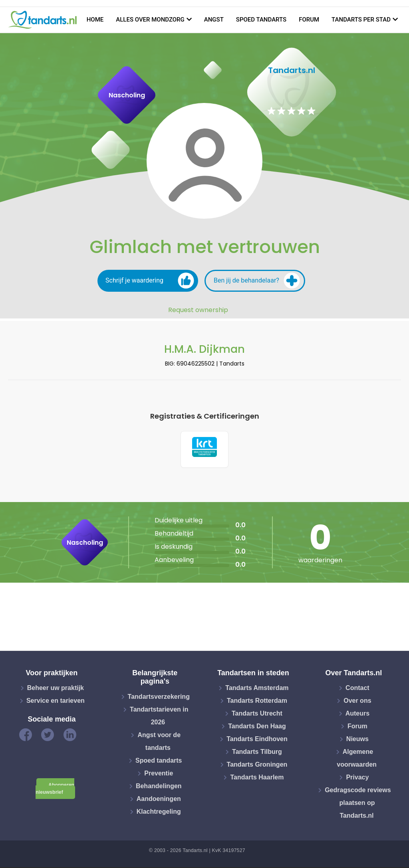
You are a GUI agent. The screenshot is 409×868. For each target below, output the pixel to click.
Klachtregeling (159, 812)
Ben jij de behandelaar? (257, 281)
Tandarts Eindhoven (257, 740)
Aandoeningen (159, 800)
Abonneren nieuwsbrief (55, 790)
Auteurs (357, 715)
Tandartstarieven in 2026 (159, 717)
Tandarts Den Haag (257, 727)
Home (95, 20)
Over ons (357, 702)
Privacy (357, 778)
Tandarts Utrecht (257, 715)
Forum (309, 20)
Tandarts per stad (361, 20)
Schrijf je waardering (150, 281)
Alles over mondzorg (150, 20)
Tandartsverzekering (159, 697)
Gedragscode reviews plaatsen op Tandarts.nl (358, 804)
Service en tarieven (56, 702)
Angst (214, 20)
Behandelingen (159, 787)
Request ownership (198, 310)
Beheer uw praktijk (56, 689)
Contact (357, 689)
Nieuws (357, 740)
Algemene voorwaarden (357, 759)
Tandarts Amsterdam (257, 689)
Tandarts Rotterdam (257, 702)
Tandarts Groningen (257, 766)
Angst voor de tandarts (159, 742)
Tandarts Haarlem (257, 778)
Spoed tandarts (261, 20)
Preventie (159, 774)
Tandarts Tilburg (257, 753)
